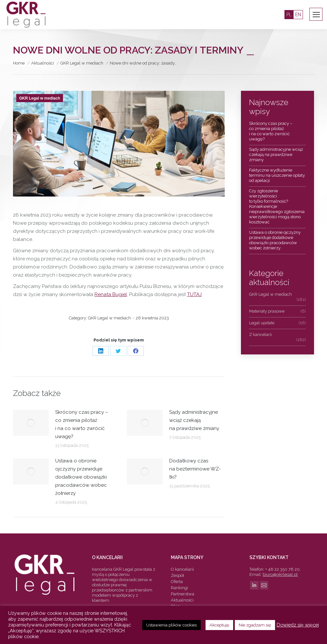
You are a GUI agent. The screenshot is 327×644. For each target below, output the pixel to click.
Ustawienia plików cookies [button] (171, 625)
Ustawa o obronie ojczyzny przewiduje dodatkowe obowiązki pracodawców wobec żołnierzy (81, 477)
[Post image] (31, 423)
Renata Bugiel (111, 294)
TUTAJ (194, 294)
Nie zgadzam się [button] (255, 625)
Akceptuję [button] (219, 625)
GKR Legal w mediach (40, 98)
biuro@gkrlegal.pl (280, 574)
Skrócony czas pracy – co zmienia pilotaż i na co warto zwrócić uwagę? (82, 424)
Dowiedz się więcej (298, 625)
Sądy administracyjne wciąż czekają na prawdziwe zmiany (194, 420)
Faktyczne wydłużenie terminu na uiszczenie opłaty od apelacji (277, 175)
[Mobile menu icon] (316, 15)
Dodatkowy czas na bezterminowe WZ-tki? (195, 469)
